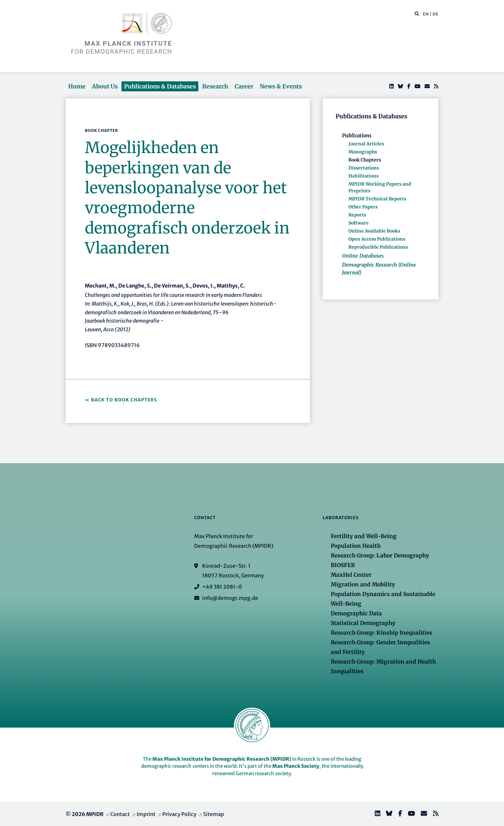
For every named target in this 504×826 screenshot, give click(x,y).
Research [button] (215, 86)
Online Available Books (374, 231)
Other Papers (363, 207)
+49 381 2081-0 (222, 587)
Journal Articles (366, 144)
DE (436, 14)
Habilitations (364, 176)
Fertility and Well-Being (364, 536)
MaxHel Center (351, 575)
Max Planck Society (296, 766)
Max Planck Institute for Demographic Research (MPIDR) (222, 759)
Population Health (356, 546)
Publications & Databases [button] (160, 86)
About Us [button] (105, 86)
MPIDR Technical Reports (377, 199)
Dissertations (364, 168)
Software (359, 223)
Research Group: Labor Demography (380, 555)
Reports (357, 215)
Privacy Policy (179, 814)
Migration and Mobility (363, 584)
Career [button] (244, 86)
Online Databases (363, 256)
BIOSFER (343, 565)
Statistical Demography (363, 623)
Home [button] (77, 86)
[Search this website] (414, 14)
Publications (357, 135)
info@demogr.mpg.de (230, 598)
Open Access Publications (377, 239)
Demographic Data (356, 613)
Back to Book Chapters (124, 400)
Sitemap (214, 814)
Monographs (363, 152)
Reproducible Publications (378, 247)
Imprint (146, 814)
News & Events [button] (281, 86)
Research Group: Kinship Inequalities (382, 633)
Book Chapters (365, 160)
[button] (417, 14)
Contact (120, 814)
